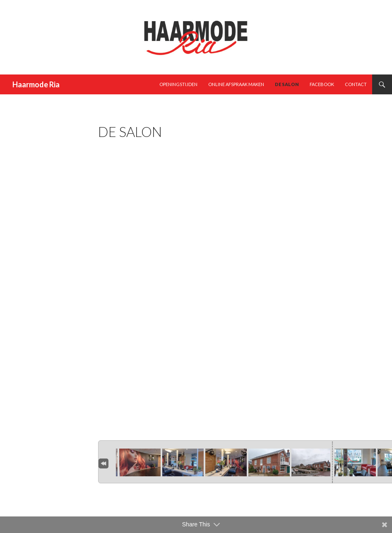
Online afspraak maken (236, 84)
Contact (356, 84)
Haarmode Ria (36, 84)
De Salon (287, 84)
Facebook (322, 84)
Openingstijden (178, 84)
